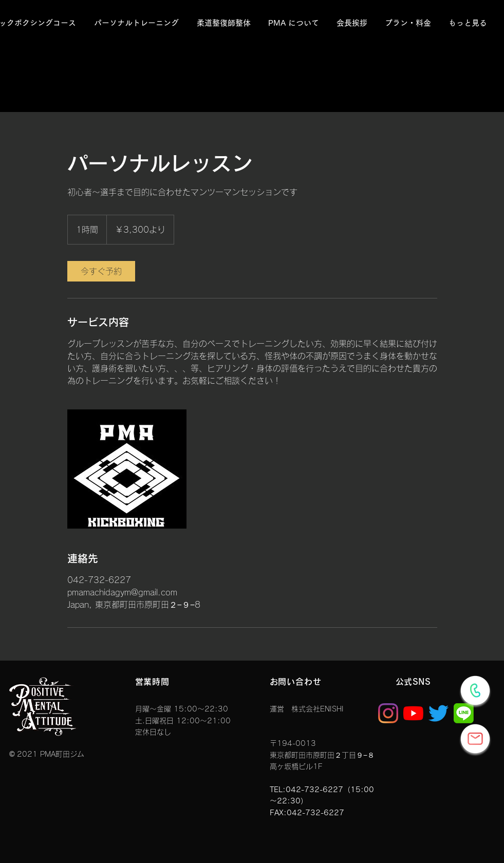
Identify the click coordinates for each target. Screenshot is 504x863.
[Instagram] (388, 713)
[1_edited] (464, 713)
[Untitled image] (127, 469)
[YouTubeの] (413, 713)
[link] (101, 271)
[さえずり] (438, 713)
